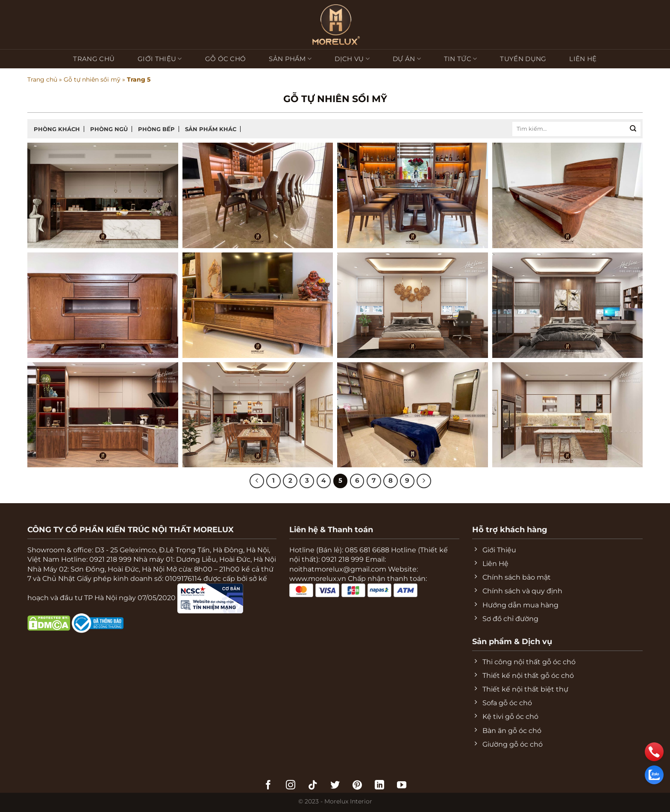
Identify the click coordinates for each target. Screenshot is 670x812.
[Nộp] (633, 129)
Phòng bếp (156, 129)
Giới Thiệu (160, 59)
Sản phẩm (290, 59)
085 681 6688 (367, 550)
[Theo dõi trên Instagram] (291, 786)
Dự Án (407, 59)
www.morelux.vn (318, 579)
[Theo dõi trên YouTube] (402, 786)
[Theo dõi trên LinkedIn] (379, 786)
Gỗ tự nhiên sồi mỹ (92, 79)
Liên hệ (583, 59)
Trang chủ (94, 59)
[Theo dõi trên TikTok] (313, 786)
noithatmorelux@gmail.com (338, 569)
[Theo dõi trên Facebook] (268, 786)
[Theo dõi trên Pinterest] (357, 786)
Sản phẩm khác (211, 129)
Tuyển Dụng (523, 59)
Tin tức (461, 59)
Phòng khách (57, 129)
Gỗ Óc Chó (226, 59)
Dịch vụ (352, 59)
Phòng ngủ (109, 129)
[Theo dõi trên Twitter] (335, 786)
